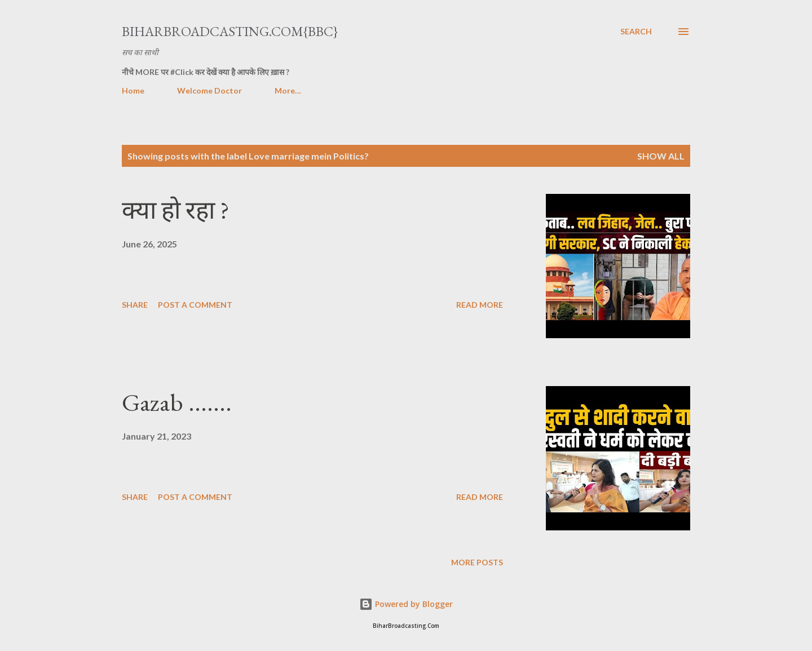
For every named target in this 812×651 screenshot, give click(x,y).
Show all (661, 156)
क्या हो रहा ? (176, 210)
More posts (477, 562)
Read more (480, 305)
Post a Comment (195, 305)
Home (133, 90)
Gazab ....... (177, 402)
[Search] (636, 32)
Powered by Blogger (406, 604)
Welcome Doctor (209, 90)
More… (288, 90)
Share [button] (135, 305)
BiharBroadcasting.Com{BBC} (230, 31)
